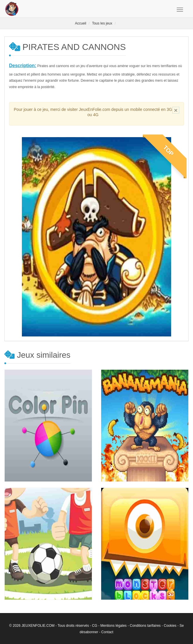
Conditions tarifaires (145, 626)
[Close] (176, 110)
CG (95, 626)
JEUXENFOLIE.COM (38, 626)
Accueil (81, 23)
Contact (107, 632)
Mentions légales (113, 626)
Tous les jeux (102, 23)
